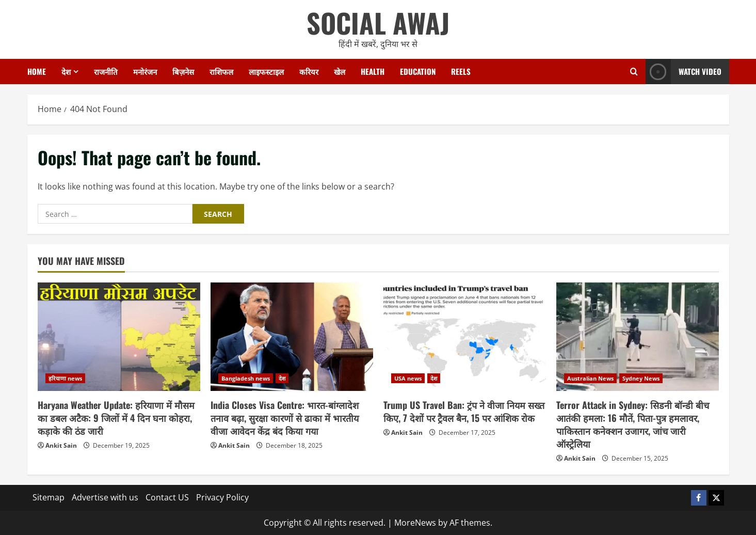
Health (373, 71)
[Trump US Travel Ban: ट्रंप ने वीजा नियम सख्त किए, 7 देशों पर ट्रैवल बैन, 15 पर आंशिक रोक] (465, 337)
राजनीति (106, 71)
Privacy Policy (222, 497)
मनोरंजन (145, 71)
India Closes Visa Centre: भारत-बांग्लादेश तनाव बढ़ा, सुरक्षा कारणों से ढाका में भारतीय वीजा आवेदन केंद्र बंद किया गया (285, 418)
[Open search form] (634, 72)
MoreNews (415, 523)
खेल (340, 71)
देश (66, 71)
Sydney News (641, 378)
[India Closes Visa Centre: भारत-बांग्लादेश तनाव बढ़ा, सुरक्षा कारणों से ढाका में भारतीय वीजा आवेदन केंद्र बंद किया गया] (292, 337)
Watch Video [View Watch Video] (683, 72)
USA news (408, 378)
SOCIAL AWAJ (378, 22)
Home (37, 71)
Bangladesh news (246, 378)
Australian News (590, 378)
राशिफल (221, 71)
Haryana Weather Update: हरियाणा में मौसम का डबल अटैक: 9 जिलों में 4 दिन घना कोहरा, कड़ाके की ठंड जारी (116, 418)
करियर (309, 71)
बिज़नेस (183, 71)
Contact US (167, 497)
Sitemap (49, 497)
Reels (461, 71)
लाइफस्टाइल (266, 71)
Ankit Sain (61, 445)
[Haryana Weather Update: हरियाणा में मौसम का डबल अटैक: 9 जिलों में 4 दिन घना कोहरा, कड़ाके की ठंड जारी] (119, 337)
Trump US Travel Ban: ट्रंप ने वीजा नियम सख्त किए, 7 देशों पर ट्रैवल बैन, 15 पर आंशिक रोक (464, 411)
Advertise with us (105, 497)
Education (418, 71)
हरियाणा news (65, 378)
